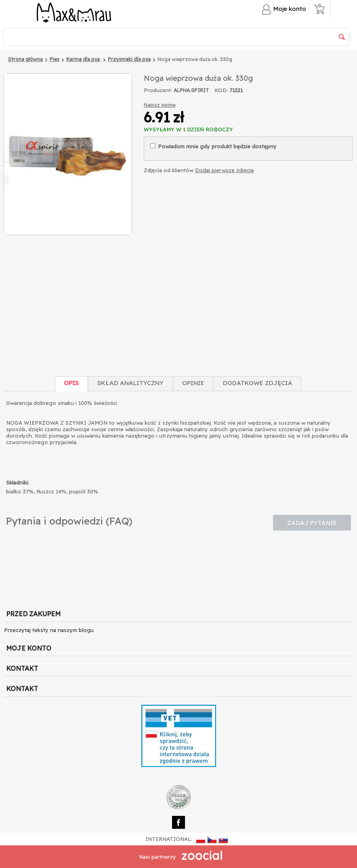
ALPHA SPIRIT (191, 90)
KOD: (221, 90)
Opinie (193, 383)
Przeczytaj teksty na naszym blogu (49, 630)
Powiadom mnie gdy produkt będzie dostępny (213, 146)
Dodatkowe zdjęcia (258, 383)
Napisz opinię (160, 105)
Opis (71, 383)
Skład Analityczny (130, 383)
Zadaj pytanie (312, 523)
